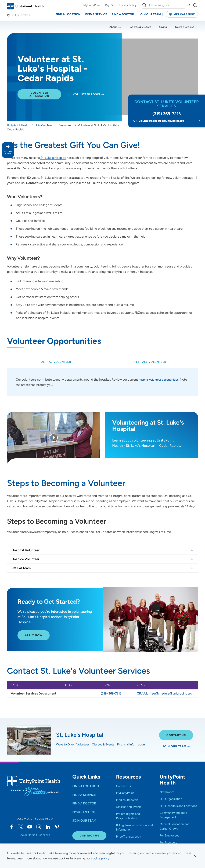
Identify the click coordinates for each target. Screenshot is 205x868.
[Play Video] (54, 438)
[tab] (55, 362)
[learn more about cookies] (101, 858)
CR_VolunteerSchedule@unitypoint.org (165, 693)
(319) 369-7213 (111, 693)
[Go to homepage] (25, 6)
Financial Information (131, 744)
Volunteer (83, 744)
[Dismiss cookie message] (195, 856)
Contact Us (176, 735)
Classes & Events (103, 744)
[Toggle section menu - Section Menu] (8, 150)
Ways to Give (65, 744)
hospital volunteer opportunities (161, 380)
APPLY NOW (34, 640)
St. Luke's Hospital (53, 158)
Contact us (34, 183)
